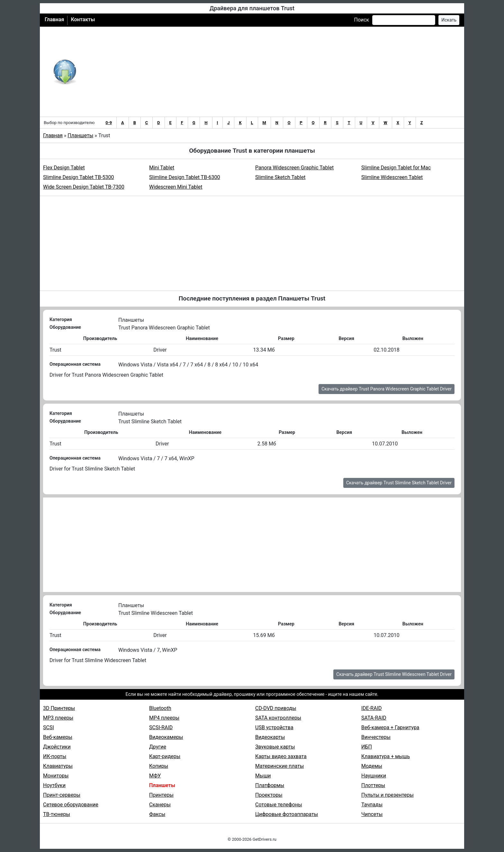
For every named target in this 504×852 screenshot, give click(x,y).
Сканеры (160, 805)
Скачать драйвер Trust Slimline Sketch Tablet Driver (399, 483)
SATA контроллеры (278, 718)
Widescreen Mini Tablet (176, 187)
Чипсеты (372, 814)
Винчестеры (376, 737)
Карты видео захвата (281, 756)
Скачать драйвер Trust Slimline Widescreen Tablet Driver (394, 674)
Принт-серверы (62, 795)
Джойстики (57, 747)
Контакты (83, 19)
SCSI (49, 727)
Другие (158, 747)
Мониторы (56, 776)
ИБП (367, 747)
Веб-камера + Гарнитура (390, 727)
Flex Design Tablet (64, 168)
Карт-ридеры (165, 756)
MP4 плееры (164, 718)
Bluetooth (160, 708)
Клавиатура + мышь (386, 756)
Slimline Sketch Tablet (280, 177)
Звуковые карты (275, 747)
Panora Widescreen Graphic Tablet (294, 168)
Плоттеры (373, 785)
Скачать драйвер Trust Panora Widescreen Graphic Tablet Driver (387, 389)
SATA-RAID (374, 718)
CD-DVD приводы (276, 708)
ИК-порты (55, 756)
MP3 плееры (58, 718)
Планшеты (80, 135)
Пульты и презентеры (387, 795)
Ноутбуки (54, 785)
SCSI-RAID (161, 727)
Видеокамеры (166, 737)
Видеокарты (270, 737)
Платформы (270, 785)
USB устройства (274, 727)
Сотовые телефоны (279, 805)
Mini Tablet (162, 168)
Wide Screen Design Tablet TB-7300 (84, 187)
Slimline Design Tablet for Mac (396, 168)
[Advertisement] (273, 72)
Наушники (374, 776)
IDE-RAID (372, 708)
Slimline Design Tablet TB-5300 (79, 177)
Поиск (361, 20)
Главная (54, 19)
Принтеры (161, 795)
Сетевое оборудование (71, 805)
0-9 (109, 123)
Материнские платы (279, 766)
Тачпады (372, 805)
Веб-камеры (58, 737)
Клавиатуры (58, 766)
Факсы (157, 814)
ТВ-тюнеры (57, 814)
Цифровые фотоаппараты (287, 814)
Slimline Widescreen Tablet (392, 177)
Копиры (159, 766)
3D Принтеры (59, 708)
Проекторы (269, 795)
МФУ (155, 776)
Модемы (372, 766)
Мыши (263, 776)
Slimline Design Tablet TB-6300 (185, 177)
